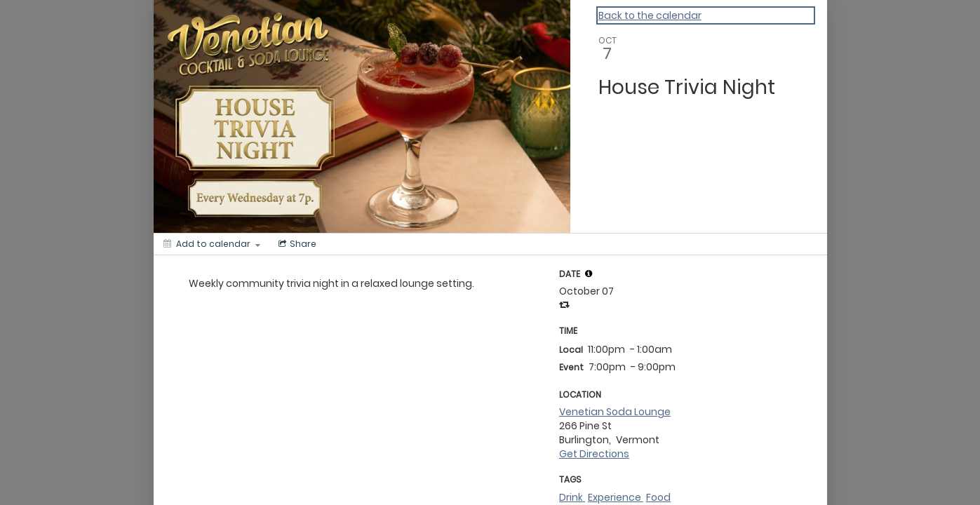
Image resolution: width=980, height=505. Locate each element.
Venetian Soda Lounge (615, 412)
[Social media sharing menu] (296, 244)
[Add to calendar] (212, 244)
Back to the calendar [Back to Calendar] (650, 15)
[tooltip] (589, 274)
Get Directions (594, 454)
